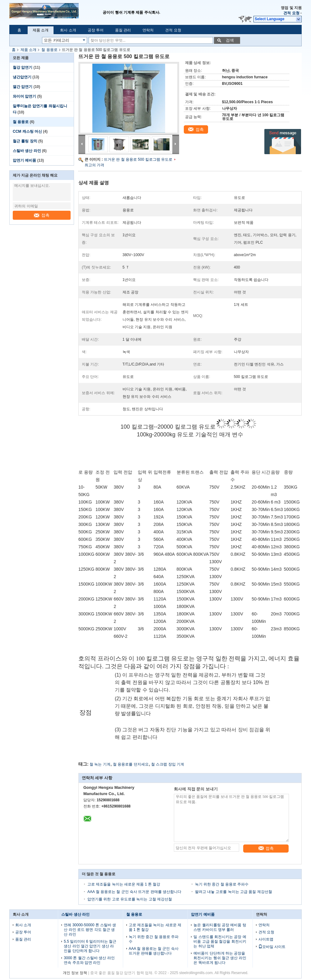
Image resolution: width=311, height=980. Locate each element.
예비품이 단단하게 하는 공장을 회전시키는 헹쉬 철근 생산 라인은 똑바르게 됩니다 (220, 958)
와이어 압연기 (24, 96)
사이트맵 (266, 939)
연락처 (148, 30)
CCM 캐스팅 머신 (27, 131)
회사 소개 (68, 30)
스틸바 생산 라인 (27, 151)
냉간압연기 (22, 77)
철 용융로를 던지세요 (131, 764)
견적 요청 (291, 13)
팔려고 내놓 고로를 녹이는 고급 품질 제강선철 (234, 892)
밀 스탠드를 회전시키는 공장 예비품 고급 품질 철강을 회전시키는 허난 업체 (220, 941)
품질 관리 (123, 30)
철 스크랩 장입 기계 (168, 764)
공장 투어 (96, 30)
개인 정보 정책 (75, 973)
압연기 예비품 (24, 160)
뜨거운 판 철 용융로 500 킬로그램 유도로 (138, 159)
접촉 (42, 215)
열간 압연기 (23, 87)
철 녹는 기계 (100, 764)
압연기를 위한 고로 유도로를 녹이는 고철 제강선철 (130, 899)
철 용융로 (49, 50)
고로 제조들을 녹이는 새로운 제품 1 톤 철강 (124, 884)
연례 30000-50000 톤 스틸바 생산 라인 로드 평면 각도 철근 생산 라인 (90, 930)
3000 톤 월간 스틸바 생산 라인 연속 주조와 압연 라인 (89, 960)
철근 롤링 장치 (25, 141)
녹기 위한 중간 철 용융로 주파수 (222, 884)
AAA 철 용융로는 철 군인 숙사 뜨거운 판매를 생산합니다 (134, 892)
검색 (230, 40)
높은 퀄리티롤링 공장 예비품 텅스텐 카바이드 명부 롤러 (220, 927)
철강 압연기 (23, 67)
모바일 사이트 (272, 947)
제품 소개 (41, 30)
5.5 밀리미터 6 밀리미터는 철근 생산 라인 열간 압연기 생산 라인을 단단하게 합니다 (90, 946)
